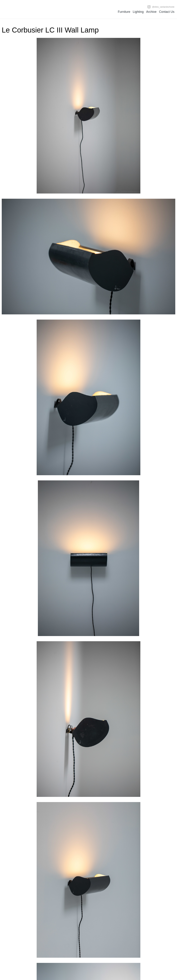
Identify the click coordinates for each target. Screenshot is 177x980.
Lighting (138, 12)
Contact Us (167, 12)
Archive (151, 12)
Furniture (124, 12)
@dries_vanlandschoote (161, 7)
